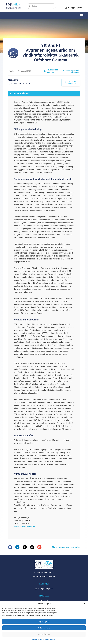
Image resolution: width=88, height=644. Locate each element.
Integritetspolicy (49, 639)
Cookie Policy (37, 639)
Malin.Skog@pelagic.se (24, 526)
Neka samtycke (44, 628)
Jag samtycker (44, 622)
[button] (85, 604)
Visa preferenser (44, 634)
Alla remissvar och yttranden (71, 71)
